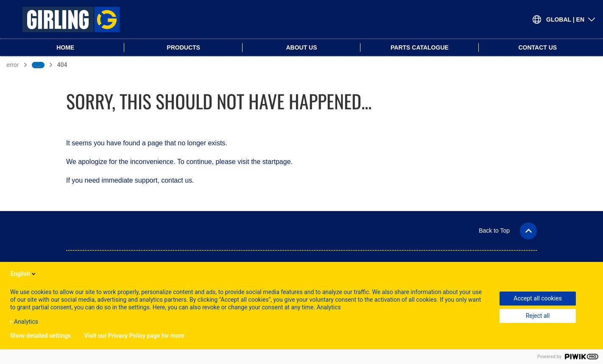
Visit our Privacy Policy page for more (134, 336)
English (24, 274)
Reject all (538, 316)
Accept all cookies (537, 298)
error (13, 65)
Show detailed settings (40, 336)
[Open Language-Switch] (564, 19)
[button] (508, 231)
